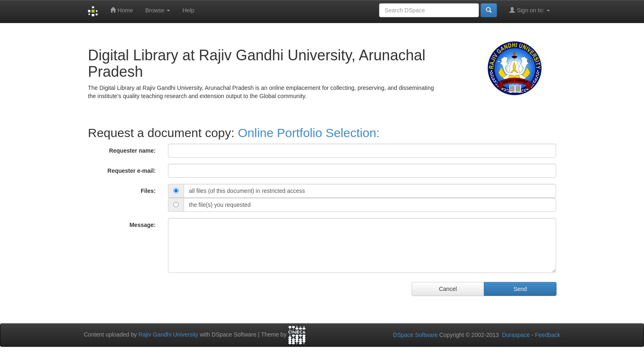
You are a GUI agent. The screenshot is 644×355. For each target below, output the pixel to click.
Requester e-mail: (132, 171)
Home (121, 10)
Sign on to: (530, 10)
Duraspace (516, 335)
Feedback (548, 335)
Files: (148, 191)
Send (520, 289)
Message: (143, 225)
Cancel (448, 289)
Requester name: (132, 151)
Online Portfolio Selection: (309, 133)
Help (188, 10)
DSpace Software (415, 335)
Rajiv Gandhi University (168, 334)
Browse (158, 10)
